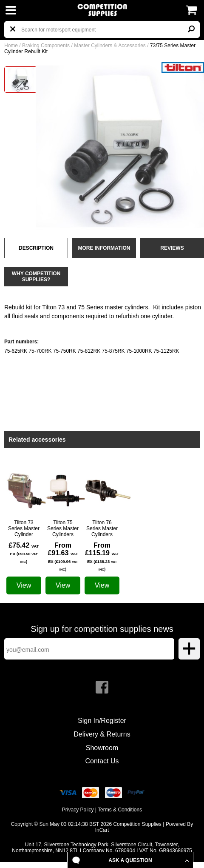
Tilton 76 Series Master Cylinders (102, 528)
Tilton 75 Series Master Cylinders (63, 528)
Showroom (102, 748)
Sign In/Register (102, 721)
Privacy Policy (78, 810)
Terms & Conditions (120, 810)
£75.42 (24, 553)
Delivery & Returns (102, 734)
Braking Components (46, 46)
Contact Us (102, 761)
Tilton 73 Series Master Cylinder (24, 528)
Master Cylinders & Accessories (110, 46)
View (24, 585)
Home (11, 46)
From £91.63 (63, 557)
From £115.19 (102, 557)
